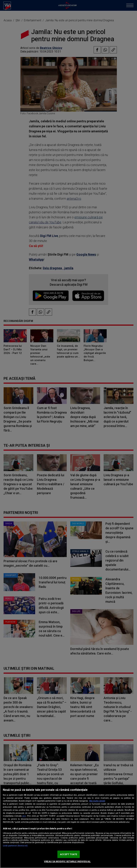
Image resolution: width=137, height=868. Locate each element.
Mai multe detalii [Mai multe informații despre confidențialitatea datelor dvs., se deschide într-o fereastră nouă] (97, 801)
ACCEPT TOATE (68, 854)
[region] (68, 826)
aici (24, 816)
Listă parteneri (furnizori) (15, 846)
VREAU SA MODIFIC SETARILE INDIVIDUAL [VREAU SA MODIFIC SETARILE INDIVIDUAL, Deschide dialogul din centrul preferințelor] (67, 861)
